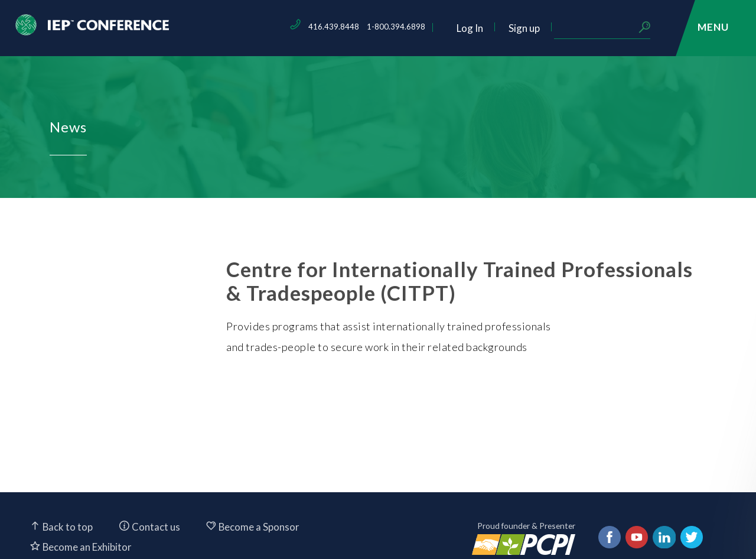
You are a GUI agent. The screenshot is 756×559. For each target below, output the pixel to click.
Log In (551, 28)
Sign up (606, 28)
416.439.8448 (415, 27)
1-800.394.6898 (478, 27)
